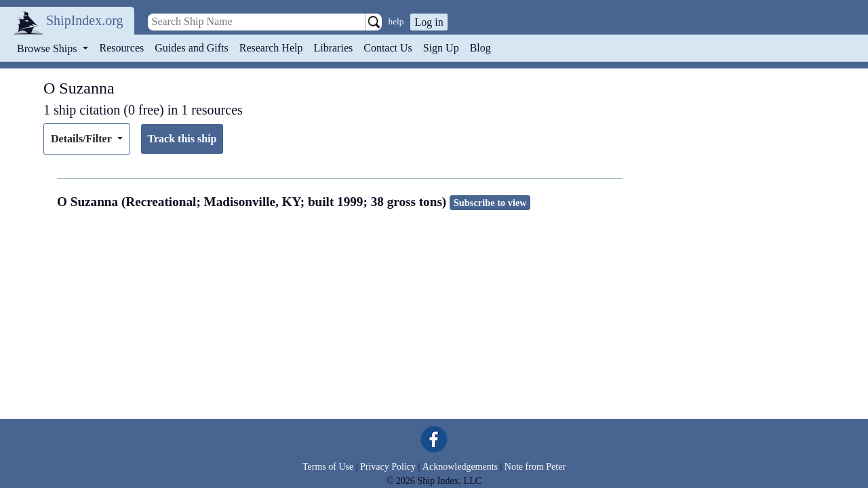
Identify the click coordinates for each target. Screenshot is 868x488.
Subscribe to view (490, 203)
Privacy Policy (388, 467)
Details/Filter (82, 139)
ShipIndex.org (85, 20)
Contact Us (388, 48)
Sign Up (441, 48)
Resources (122, 48)
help (396, 21)
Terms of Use (328, 467)
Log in (429, 22)
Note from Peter (535, 467)
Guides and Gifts (191, 48)
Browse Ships (48, 48)
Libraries (333, 48)
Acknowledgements (460, 467)
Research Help (271, 48)
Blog (480, 48)
